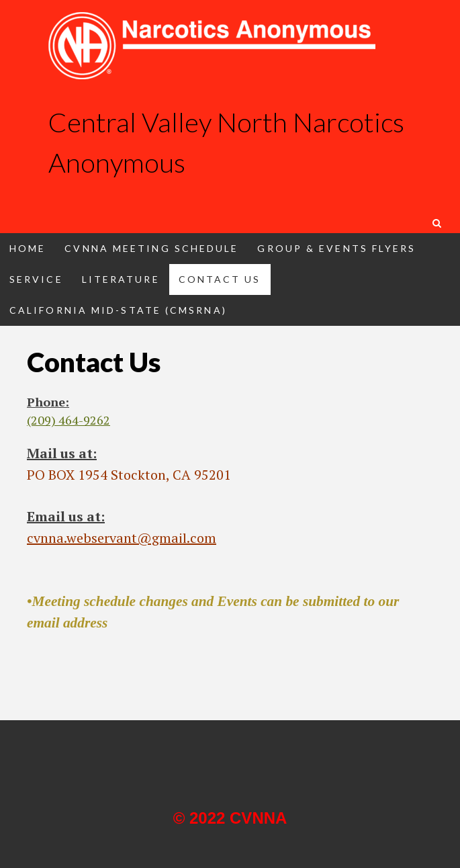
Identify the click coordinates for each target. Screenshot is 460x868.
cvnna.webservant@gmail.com (122, 538)
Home (28, 248)
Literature (121, 279)
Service (36, 279)
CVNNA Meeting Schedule (151, 248)
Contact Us (220, 279)
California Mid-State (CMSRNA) (118, 310)
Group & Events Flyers (336, 248)
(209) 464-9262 (68, 420)
